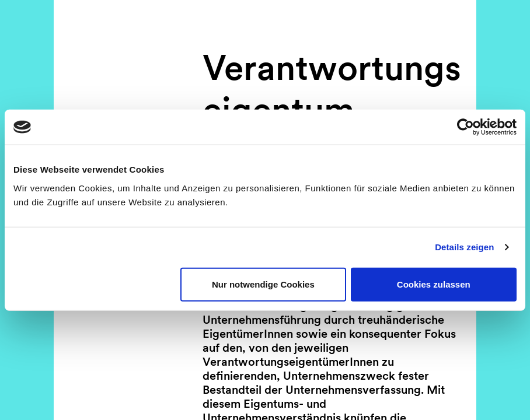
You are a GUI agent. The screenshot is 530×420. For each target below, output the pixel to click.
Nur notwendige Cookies (263, 284)
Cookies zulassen (434, 284)
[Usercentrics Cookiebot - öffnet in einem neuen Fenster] (466, 127)
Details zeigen (464, 247)
